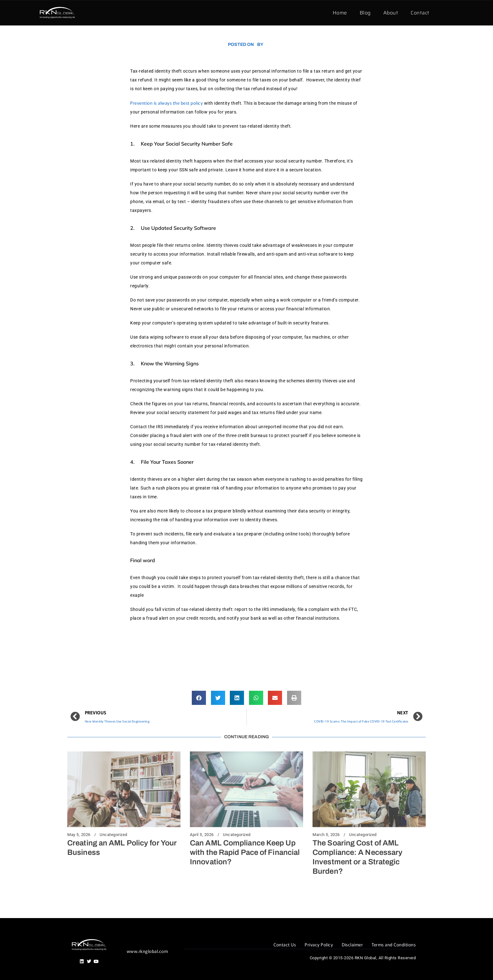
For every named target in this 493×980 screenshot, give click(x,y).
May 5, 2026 (79, 835)
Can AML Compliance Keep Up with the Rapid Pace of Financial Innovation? (245, 852)
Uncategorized (114, 835)
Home (340, 13)
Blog (365, 13)
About (391, 13)
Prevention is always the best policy (167, 103)
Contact (420, 13)
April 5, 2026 (202, 835)
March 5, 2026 (326, 835)
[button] (199, 698)
